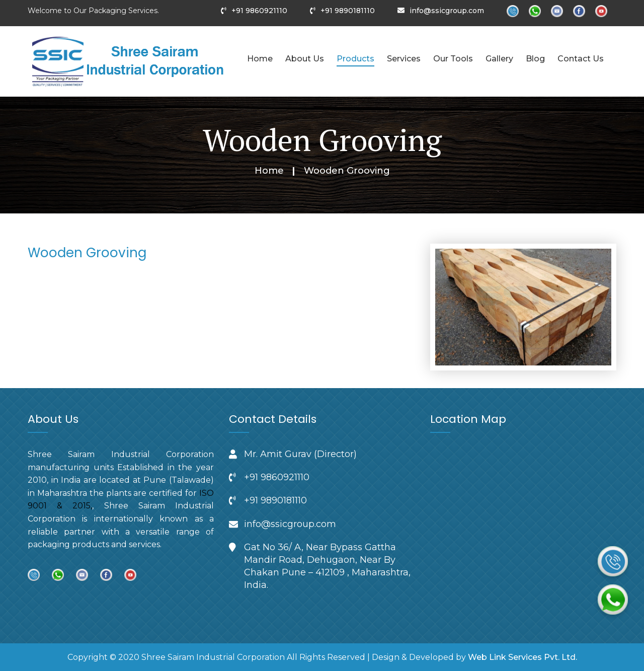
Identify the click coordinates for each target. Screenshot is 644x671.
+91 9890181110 (348, 11)
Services (404, 59)
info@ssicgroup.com (447, 11)
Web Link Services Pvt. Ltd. (522, 657)
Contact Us (581, 59)
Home (260, 59)
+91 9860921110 (259, 11)
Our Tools (453, 59)
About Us (305, 59)
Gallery (499, 59)
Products (355, 59)
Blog (535, 59)
